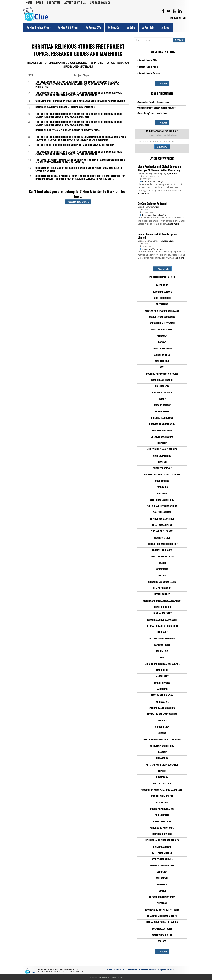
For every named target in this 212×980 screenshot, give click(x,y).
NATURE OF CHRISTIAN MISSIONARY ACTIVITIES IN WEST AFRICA (68, 130)
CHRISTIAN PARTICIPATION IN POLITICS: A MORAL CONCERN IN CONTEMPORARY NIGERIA (80, 101)
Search (179, 40)
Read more (143, 193)
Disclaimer (132, 970)
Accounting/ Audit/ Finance (154, 249)
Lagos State (171, 174)
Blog (165, 28)
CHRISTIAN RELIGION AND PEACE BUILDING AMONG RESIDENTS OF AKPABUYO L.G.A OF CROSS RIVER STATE (79, 169)
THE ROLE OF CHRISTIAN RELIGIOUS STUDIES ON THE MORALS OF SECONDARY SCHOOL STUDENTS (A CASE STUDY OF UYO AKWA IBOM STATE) (79, 115)
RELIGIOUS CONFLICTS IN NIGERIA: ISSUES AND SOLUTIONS (65, 107)
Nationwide (153, 207)
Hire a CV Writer (68, 28)
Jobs (131, 28)
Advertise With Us (75, 3)
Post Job (148, 28)
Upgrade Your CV (100, 3)
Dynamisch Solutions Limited (112, 977)
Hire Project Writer (39, 28)
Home (29, 3)
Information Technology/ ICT (155, 181)
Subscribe (162, 147)
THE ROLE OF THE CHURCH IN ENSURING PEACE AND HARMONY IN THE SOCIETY (75, 145)
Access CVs (93, 28)
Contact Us (53, 3)
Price (40, 3)
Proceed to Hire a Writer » (78, 202)
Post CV (114, 28)
